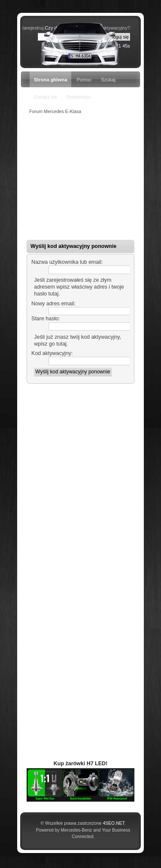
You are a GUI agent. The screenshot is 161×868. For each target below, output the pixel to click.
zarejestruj (32, 28)
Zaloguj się (46, 97)
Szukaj (108, 80)
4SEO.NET (113, 823)
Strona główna (50, 80)
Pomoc (84, 80)
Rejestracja (79, 97)
